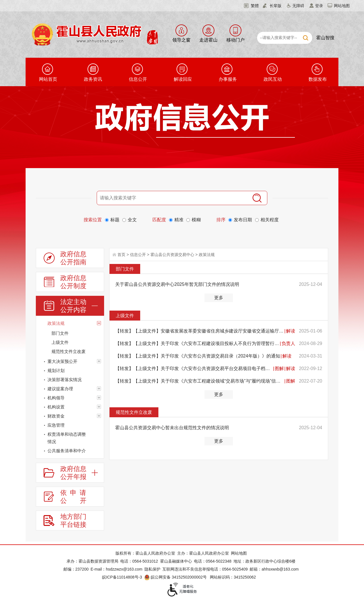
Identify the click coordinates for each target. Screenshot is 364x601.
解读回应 (183, 79)
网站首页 (48, 79)
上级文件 (125, 316)
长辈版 (276, 6)
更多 (219, 298)
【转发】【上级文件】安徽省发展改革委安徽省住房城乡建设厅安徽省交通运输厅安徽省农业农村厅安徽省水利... (199, 331)
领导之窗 (181, 40)
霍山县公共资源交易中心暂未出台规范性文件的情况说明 (172, 428)
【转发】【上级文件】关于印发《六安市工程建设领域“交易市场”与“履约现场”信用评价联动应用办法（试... (199, 381)
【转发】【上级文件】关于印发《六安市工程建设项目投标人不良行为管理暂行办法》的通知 (197, 343)
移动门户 (235, 40)
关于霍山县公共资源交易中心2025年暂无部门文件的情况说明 (177, 284)
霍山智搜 (325, 38)
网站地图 (342, 6)
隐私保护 (152, 569)
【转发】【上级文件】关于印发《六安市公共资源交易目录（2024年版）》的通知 (198, 356)
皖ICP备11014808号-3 (122, 577)
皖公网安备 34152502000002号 (176, 577)
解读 (291, 331)
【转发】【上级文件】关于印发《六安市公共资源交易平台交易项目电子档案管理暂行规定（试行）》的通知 (194, 368)
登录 (319, 6)
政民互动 (273, 79)
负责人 (288, 343)
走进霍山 (208, 40)
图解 (279, 368)
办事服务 (228, 79)
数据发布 (318, 79)
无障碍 (298, 6)
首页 (121, 255)
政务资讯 (93, 79)
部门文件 (125, 269)
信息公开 (138, 79)
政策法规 (207, 255)
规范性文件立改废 (134, 412)
